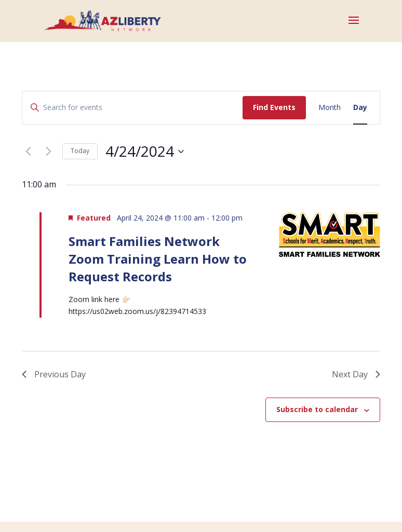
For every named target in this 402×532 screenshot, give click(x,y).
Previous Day (54, 374)
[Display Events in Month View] (330, 108)
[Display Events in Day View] (360, 108)
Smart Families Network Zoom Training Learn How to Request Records (158, 259)
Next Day (356, 374)
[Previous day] (28, 152)
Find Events (274, 107)
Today (80, 151)
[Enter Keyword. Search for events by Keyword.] (132, 108)
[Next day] (48, 152)
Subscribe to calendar (317, 409)
